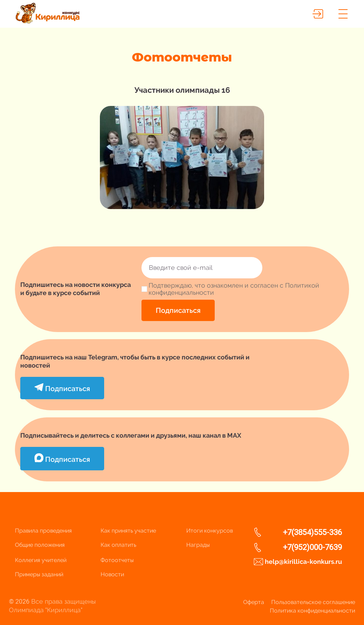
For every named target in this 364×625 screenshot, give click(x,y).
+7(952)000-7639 (312, 547)
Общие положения (40, 545)
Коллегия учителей (41, 560)
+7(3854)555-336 (312, 532)
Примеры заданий (39, 574)
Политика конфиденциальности (312, 611)
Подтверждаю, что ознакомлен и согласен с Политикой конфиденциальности (234, 289)
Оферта (254, 602)
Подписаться (178, 310)
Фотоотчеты (117, 560)
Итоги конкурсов (210, 531)
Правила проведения (43, 531)
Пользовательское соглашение (313, 602)
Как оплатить (118, 545)
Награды (198, 545)
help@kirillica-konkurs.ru (303, 562)
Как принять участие (128, 531)
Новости (112, 574)
